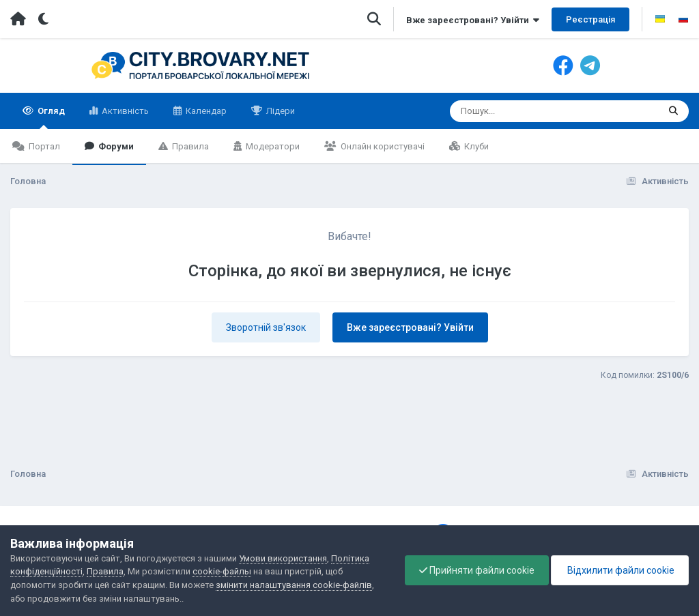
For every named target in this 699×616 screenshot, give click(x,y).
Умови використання (283, 558)
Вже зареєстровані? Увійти (473, 20)
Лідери (280, 111)
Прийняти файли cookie (477, 570)
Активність (124, 111)
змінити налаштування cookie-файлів (294, 585)
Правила (189, 146)
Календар (205, 111)
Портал (43, 146)
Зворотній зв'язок (266, 327)
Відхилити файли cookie (620, 570)
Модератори (272, 146)
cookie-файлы (222, 571)
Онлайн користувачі (382, 146)
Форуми (115, 146)
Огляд (50, 117)
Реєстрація (590, 19)
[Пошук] (529, 111)
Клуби (475, 146)
